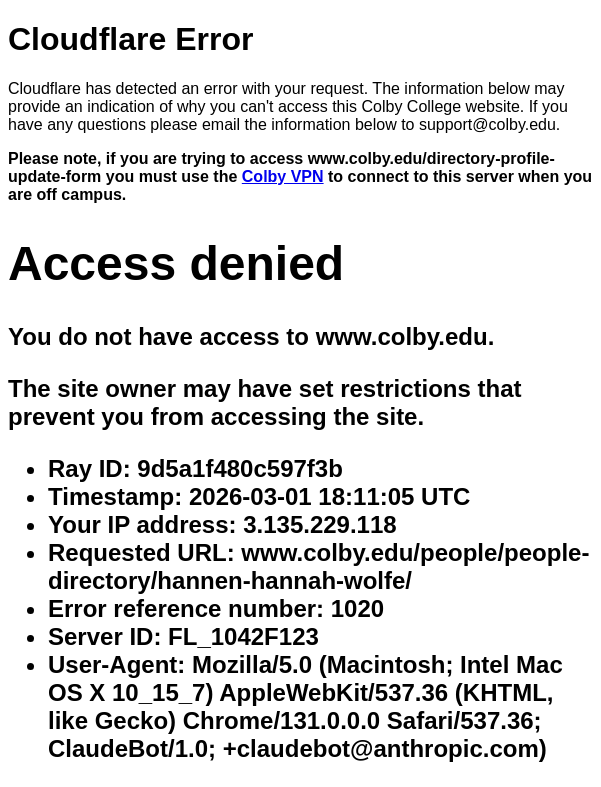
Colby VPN (283, 176)
